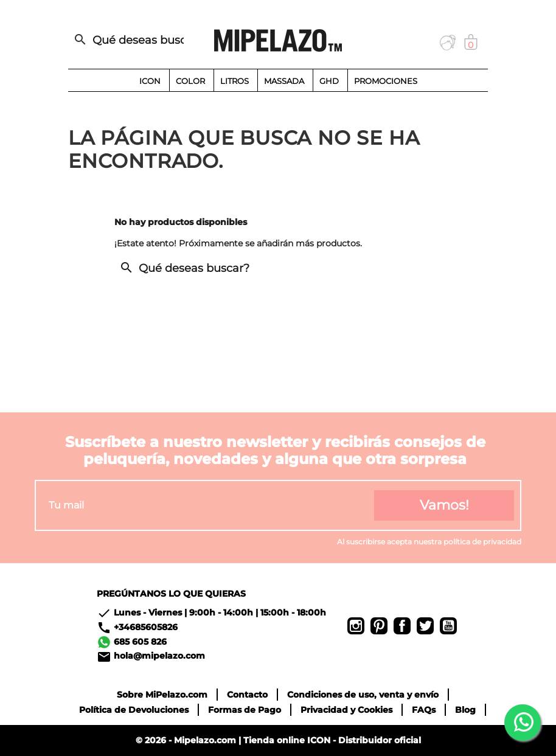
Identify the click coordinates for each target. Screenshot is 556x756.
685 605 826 (140, 641)
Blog (465, 710)
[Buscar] (132, 40)
